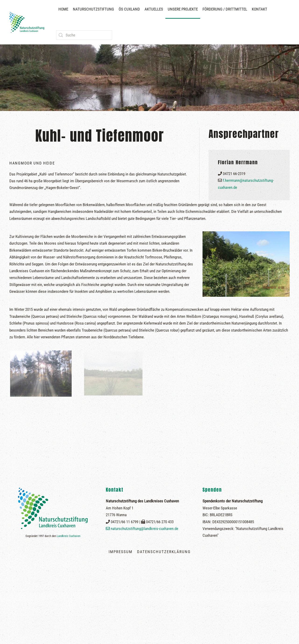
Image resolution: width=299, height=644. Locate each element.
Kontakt (260, 9)
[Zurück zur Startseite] (28, 22)
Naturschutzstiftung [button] (93, 9)
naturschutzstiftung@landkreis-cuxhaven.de (144, 529)
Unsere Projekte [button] (183, 9)
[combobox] (84, 35)
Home (63, 9)
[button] (149, 629)
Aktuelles (154, 9)
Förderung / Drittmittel (225, 9)
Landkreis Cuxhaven (69, 536)
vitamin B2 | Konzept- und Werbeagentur (157, 641)
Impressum (121, 552)
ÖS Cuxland (129, 9)
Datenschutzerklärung (164, 552)
